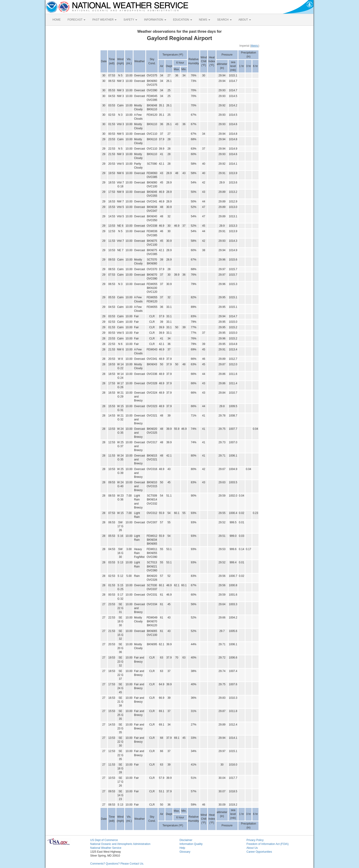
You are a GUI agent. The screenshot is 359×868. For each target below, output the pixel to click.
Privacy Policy (255, 840)
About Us (252, 848)
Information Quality (191, 844)
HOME (57, 20)
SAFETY (130, 20)
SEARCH (224, 20)
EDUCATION (183, 20)
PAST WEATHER (104, 20)
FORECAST (76, 20)
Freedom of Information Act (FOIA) (268, 844)
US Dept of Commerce (104, 840)
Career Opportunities (259, 852)
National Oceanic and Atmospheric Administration (120, 844)
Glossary (185, 852)
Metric (255, 46)
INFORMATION (155, 20)
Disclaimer (186, 840)
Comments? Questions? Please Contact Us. (117, 864)
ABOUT (245, 20)
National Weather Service (106, 848)
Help (182, 848)
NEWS (205, 20)
